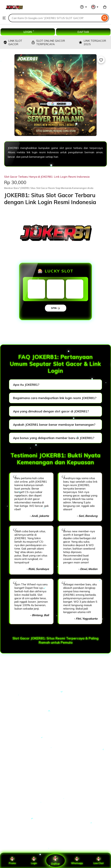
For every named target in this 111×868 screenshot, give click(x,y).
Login (34, 861)
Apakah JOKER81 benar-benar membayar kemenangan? (54, 425)
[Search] (105, 18)
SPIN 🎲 (56, 308)
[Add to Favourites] (101, 60)
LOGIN (28, 32)
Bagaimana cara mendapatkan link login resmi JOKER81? (55, 398)
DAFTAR (83, 32)
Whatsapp (77, 861)
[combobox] (54, 18)
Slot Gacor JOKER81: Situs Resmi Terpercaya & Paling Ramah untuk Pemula (55, 640)
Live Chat (99, 861)
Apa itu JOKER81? (26, 385)
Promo (12, 861)
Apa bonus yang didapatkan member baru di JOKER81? (54, 438)
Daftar (55, 860)
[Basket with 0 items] (105, 7)
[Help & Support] (83, 7)
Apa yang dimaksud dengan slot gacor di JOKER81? (51, 411)
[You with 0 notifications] (95, 7)
